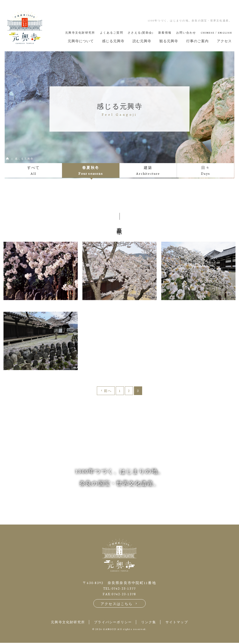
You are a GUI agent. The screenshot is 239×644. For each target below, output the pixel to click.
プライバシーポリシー (113, 623)
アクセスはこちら (120, 605)
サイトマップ (180, 623)
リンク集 (150, 623)
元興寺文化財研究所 (65, 623)
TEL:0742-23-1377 (119, 589)
